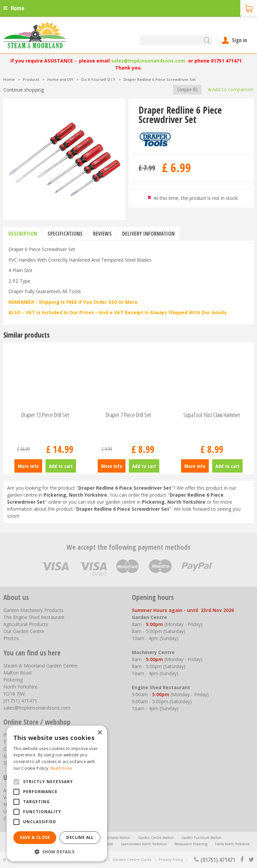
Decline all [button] (80, 837)
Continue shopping (24, 90)
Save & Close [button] (35, 837)
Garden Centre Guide (132, 859)
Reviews (102, 234)
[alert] (57, 793)
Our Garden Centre (24, 631)
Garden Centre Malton (156, 838)
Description (23, 234)
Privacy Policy (171, 859)
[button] (57, 851)
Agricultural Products (26, 624)
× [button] (100, 733)
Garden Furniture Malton (201, 838)
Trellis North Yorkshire (232, 844)
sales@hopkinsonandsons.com (148, 61)
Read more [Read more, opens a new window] (62, 768)
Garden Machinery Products (33, 610)
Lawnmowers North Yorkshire (144, 844)
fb (242, 860)
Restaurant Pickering (191, 844)
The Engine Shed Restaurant (34, 617)
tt (251, 860)
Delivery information (148, 234)
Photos (11, 638)
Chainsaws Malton (116, 838)
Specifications (65, 234)
